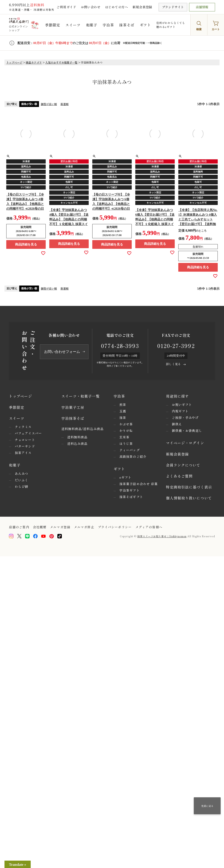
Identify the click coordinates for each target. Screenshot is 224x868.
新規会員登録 (142, 7)
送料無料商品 (77, 437)
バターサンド (25, 446)
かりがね (126, 431)
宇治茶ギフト (130, 490)
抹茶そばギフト (131, 497)
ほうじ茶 (126, 444)
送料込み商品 (77, 444)
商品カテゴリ (34, 62)
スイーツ (73, 25)
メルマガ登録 (60, 527)
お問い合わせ (91, 7)
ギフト (145, 25)
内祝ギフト (180, 411)
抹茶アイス (23, 453)
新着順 (65, 104)
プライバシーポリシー (115, 527)
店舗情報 (202, 7)
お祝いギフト (182, 405)
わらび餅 (22, 486)
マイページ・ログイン (185, 443)
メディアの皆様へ (149, 527)
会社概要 (40, 527)
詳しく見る (173, 364)
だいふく (22, 480)
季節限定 (53, 25)
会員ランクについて (183, 465)
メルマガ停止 (84, 527)
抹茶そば (127, 25)
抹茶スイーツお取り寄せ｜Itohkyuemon (162, 536)
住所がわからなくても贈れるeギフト (171, 25)
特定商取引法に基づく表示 (189, 487)
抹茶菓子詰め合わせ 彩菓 (139, 484)
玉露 (123, 411)
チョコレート (25, 440)
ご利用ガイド (66, 7)
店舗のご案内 (19, 527)
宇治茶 (108, 25)
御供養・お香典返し (187, 431)
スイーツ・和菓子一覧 (81, 396)
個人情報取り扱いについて (189, 498)
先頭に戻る (207, 806)
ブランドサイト (173, 7)
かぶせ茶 (126, 424)
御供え (177, 424)
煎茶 (123, 405)
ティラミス (23, 427)
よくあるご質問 (179, 476)
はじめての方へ (117, 7)
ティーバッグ (130, 450)
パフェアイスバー (28, 433)
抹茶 (123, 418)
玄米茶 (124, 437)
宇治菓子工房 (73, 407)
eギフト (125, 477)
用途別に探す (178, 396)
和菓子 (92, 25)
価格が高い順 (49, 104)
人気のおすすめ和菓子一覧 (61, 62)
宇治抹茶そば (73, 418)
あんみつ (22, 473)
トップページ (14, 62)
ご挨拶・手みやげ (185, 418)
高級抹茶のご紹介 (133, 456)
